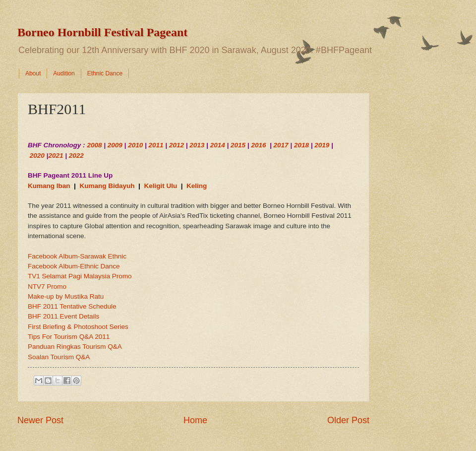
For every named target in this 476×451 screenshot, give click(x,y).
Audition (64, 73)
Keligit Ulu (160, 186)
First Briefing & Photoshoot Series (78, 327)
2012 (177, 145)
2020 (37, 156)
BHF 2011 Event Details (63, 316)
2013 (197, 145)
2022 (76, 156)
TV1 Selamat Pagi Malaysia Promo (80, 276)
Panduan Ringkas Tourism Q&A (75, 347)
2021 (56, 156)
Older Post (348, 420)
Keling (197, 186)
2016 (258, 145)
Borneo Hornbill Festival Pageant (102, 32)
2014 (218, 145)
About (33, 73)
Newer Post (40, 420)
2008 (94, 145)
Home (195, 420)
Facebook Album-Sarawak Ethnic (77, 256)
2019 (322, 145)
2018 (301, 145)
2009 (115, 145)
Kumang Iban (49, 186)
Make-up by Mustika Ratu (66, 296)
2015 (238, 145)
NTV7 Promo (47, 287)
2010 (135, 145)
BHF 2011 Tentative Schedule (72, 306)
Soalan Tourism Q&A (59, 357)
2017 (281, 145)
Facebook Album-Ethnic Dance (74, 266)
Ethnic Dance (105, 73)
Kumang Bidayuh (107, 186)
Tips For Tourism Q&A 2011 (69, 337)
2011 (156, 145)
